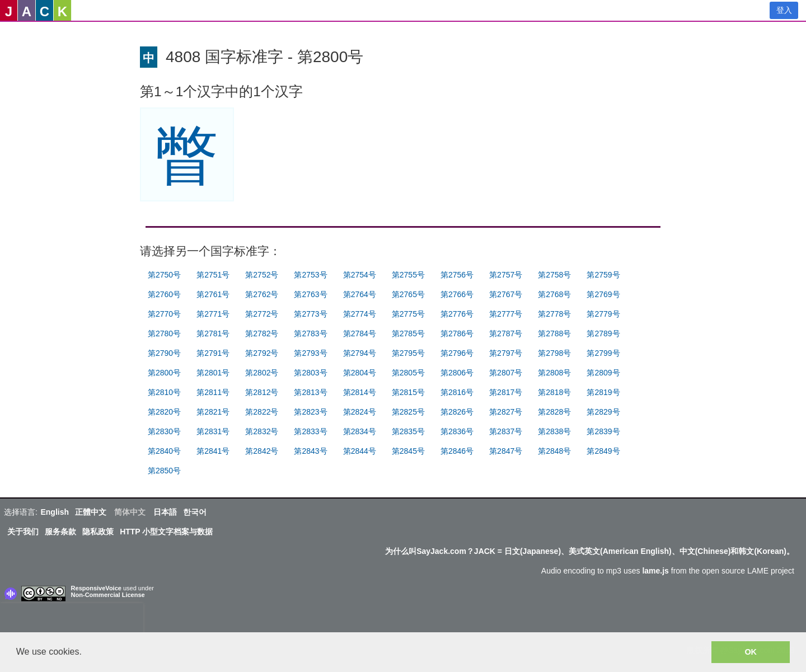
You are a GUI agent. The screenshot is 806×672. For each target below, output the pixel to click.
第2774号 (360, 314)
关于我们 (23, 532)
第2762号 (262, 294)
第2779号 (603, 314)
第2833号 (310, 431)
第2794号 (360, 353)
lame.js (655, 571)
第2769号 (603, 294)
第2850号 (164, 471)
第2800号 (164, 373)
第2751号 (213, 275)
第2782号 (262, 333)
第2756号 (457, 275)
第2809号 (603, 373)
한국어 (195, 512)
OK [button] (751, 652)
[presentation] (72, 620)
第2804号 (360, 373)
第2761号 (213, 294)
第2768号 (554, 294)
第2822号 (262, 412)
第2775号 (408, 314)
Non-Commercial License (108, 595)
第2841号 (213, 451)
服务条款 (60, 532)
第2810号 (164, 392)
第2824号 (360, 412)
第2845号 (408, 451)
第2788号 (554, 333)
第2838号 (554, 431)
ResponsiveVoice (96, 588)
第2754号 (360, 275)
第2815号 (408, 392)
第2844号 (360, 451)
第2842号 (262, 451)
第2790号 (164, 353)
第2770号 (164, 314)
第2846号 (457, 451)
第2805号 (408, 373)
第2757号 (506, 275)
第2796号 (457, 353)
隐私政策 (98, 532)
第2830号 (164, 431)
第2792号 (262, 353)
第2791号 (213, 353)
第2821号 (213, 412)
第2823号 (310, 412)
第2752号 (262, 275)
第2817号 (506, 392)
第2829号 (603, 412)
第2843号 (310, 451)
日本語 (165, 512)
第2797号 (506, 353)
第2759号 (603, 275)
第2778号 (554, 314)
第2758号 (554, 275)
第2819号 (603, 392)
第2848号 (554, 451)
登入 (784, 10)
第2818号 (554, 392)
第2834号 (360, 431)
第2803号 (310, 373)
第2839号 (603, 431)
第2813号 (310, 392)
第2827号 (506, 412)
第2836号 (457, 431)
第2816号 (457, 392)
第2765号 (408, 294)
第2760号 (164, 294)
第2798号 (554, 353)
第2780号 (164, 333)
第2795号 (408, 353)
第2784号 (360, 333)
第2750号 (164, 275)
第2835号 (408, 431)
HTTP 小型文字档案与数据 (166, 532)
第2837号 (506, 431)
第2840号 (164, 451)
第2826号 (457, 412)
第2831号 (213, 431)
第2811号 (213, 392)
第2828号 (554, 412)
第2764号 (360, 294)
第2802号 (262, 373)
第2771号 (213, 314)
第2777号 (506, 314)
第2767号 (506, 294)
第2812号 (262, 392)
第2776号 (457, 314)
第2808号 (554, 373)
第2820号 (164, 412)
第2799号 (603, 353)
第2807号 (506, 373)
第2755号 (408, 275)
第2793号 (310, 353)
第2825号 (408, 412)
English (55, 512)
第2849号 (603, 451)
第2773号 (310, 314)
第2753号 (310, 275)
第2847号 (506, 451)
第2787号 (506, 333)
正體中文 (91, 512)
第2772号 (262, 314)
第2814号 (360, 392)
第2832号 (262, 431)
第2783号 (310, 333)
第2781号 (213, 333)
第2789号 (603, 333)
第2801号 (213, 373)
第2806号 (457, 373)
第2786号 (457, 333)
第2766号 (457, 294)
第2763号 (310, 294)
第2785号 (408, 333)
